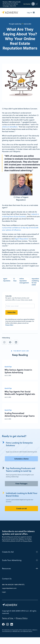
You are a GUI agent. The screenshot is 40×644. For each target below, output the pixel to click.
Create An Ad (8, 552)
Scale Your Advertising (12, 560)
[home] (10, 13)
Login (4, 592)
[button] (34, 13)
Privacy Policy (9, 325)
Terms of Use (8, 618)
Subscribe (11, 312)
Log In (29, 13)
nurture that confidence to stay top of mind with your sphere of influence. (20, 229)
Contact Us (7, 579)
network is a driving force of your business (20, 215)
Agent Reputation (22, 239)
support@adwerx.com (9, 588)
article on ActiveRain (10, 127)
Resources (6, 568)
